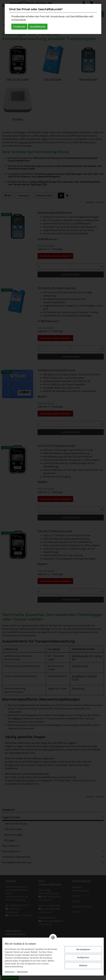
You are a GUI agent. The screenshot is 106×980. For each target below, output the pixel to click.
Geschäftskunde (38, 27)
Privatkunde (19, 27)
